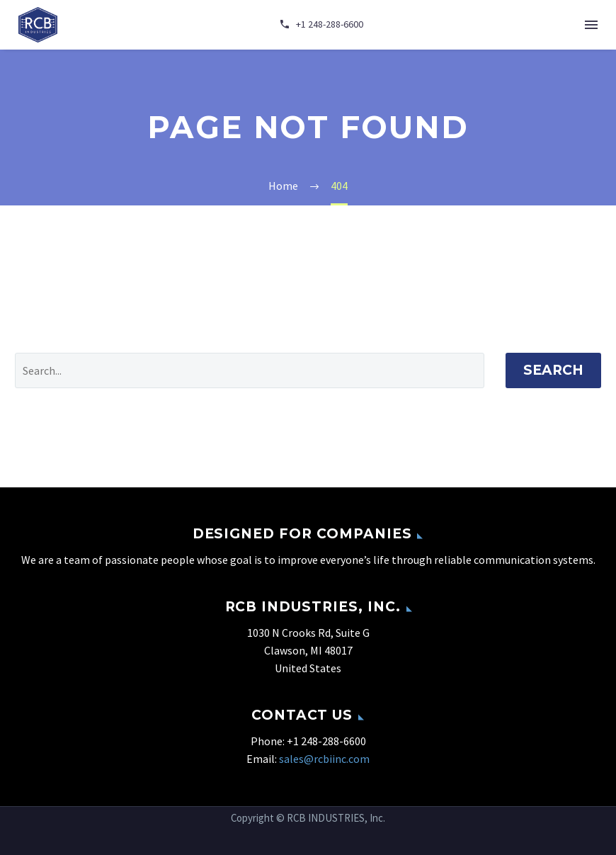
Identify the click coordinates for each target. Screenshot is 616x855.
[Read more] (321, 25)
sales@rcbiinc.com (324, 759)
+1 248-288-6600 (326, 741)
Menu (591, 25)
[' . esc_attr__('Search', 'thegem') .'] (250, 370)
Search (553, 370)
